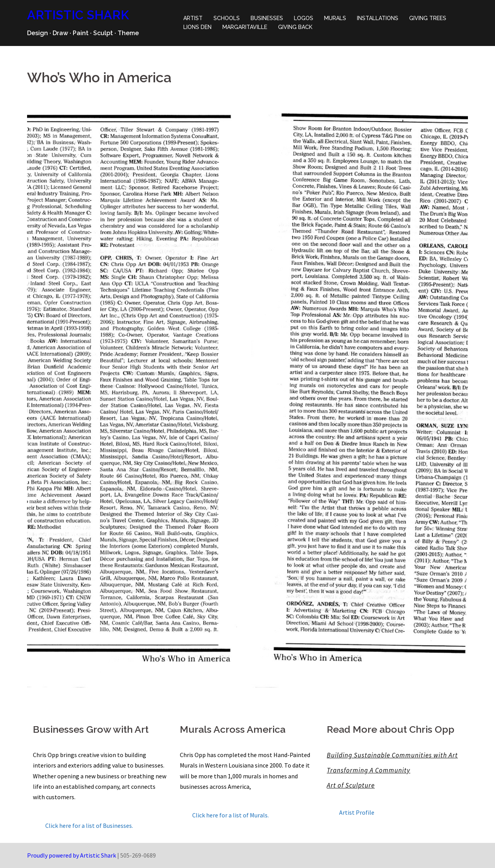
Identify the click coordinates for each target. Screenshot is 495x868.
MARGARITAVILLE (245, 27)
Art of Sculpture (351, 785)
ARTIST (193, 18)
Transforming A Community (369, 770)
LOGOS (304, 18)
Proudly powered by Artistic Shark (72, 855)
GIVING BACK (295, 27)
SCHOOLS (227, 18)
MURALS (335, 18)
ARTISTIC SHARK (78, 15)
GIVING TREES (428, 18)
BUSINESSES (267, 18)
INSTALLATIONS (378, 18)
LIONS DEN (197, 27)
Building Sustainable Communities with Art (392, 755)
